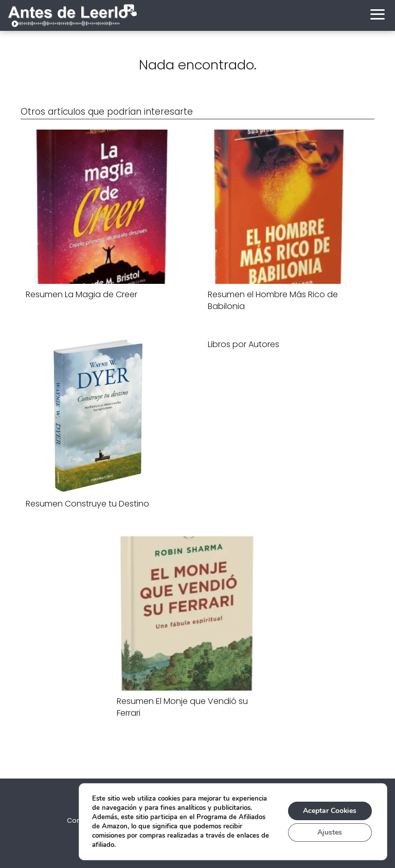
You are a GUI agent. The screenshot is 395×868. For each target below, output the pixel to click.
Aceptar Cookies (329, 811)
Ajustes (330, 832)
